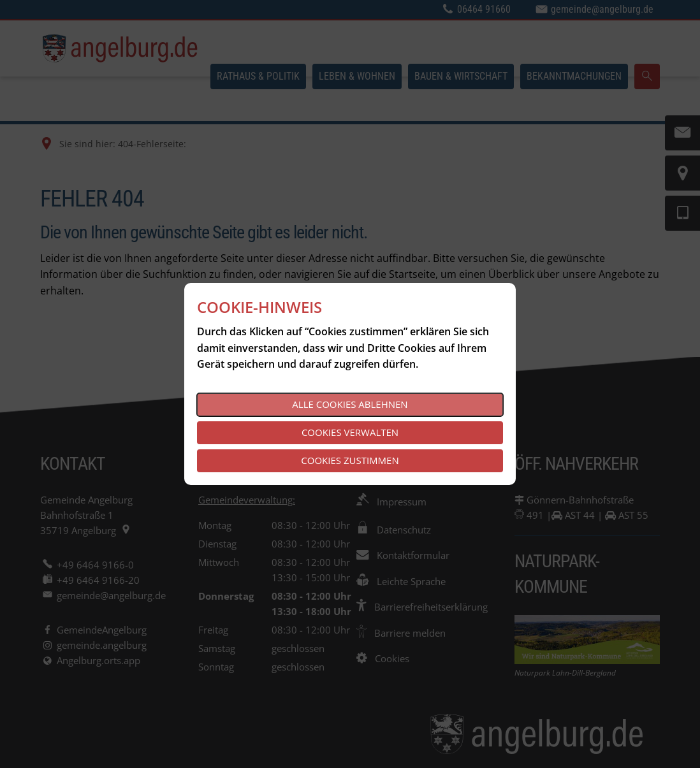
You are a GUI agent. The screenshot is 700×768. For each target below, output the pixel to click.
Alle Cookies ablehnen (350, 404)
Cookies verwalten (350, 432)
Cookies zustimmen (350, 460)
